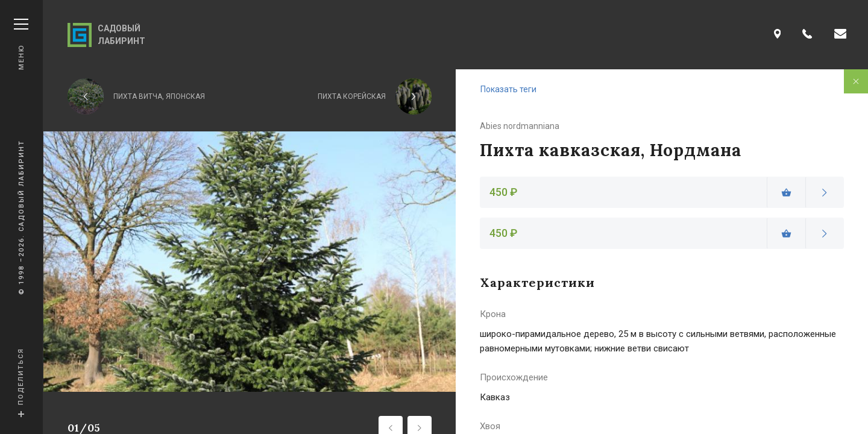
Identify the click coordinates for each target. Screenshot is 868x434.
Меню (21, 44)
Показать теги (508, 89)
